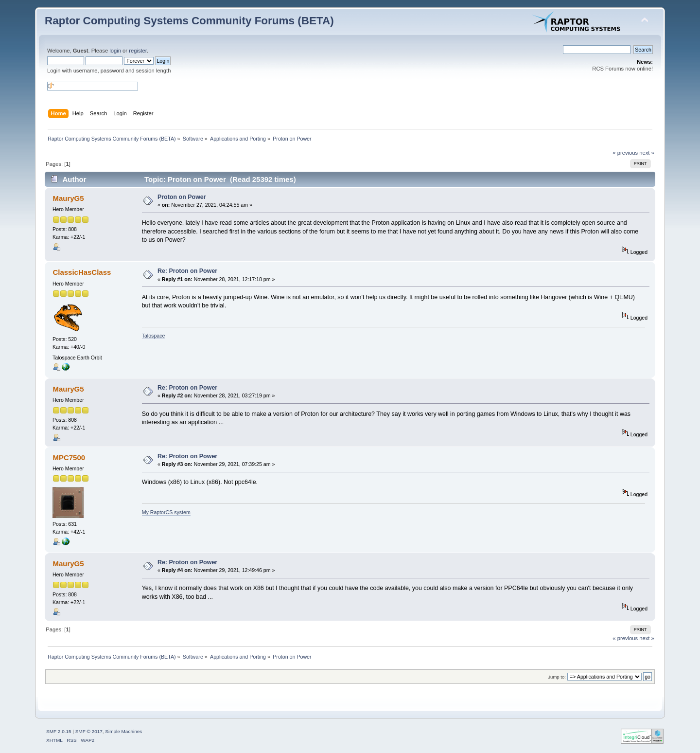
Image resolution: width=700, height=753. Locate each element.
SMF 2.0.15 (59, 731)
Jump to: (557, 677)
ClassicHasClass (82, 272)
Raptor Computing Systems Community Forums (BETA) (189, 21)
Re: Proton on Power (187, 271)
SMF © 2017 (89, 731)
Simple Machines (123, 731)
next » (647, 153)
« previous (625, 153)
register (138, 51)
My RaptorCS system (166, 512)
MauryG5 (68, 198)
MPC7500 (69, 457)
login (115, 51)
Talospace (154, 336)
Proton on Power (182, 197)
